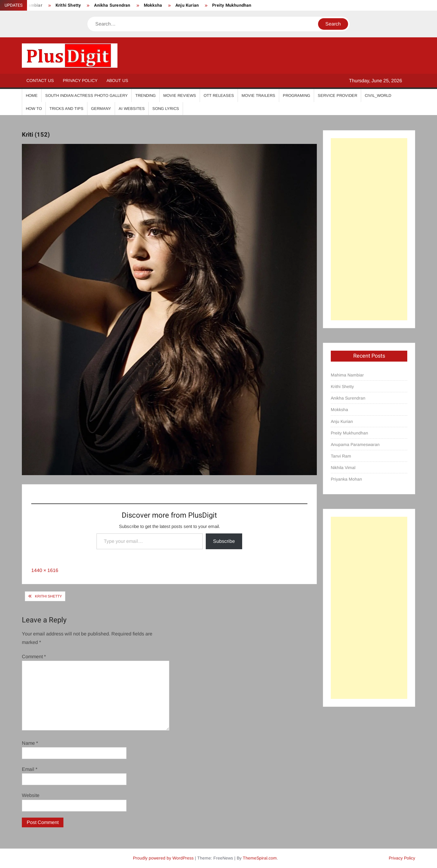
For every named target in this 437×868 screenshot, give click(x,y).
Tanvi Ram (341, 456)
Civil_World (378, 95)
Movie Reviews (180, 95)
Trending (146, 95)
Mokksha (153, 5)
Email (30, 769)
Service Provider (337, 95)
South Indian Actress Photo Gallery (86, 95)
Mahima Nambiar (347, 375)
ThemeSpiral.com (260, 858)
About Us (117, 80)
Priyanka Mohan (346, 479)
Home (32, 95)
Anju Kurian (187, 5)
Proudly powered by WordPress (163, 858)
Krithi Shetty (68, 5)
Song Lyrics (166, 109)
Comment (34, 657)
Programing (296, 95)
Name (30, 743)
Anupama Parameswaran (355, 444)
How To (34, 109)
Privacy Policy (80, 80)
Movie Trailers (258, 95)
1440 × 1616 (45, 570)
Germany (101, 109)
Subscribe (224, 541)
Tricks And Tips (66, 109)
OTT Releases (219, 95)
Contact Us (40, 80)
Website (31, 795)
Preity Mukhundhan (232, 5)
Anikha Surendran (112, 5)
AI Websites (132, 109)
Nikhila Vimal (343, 468)
